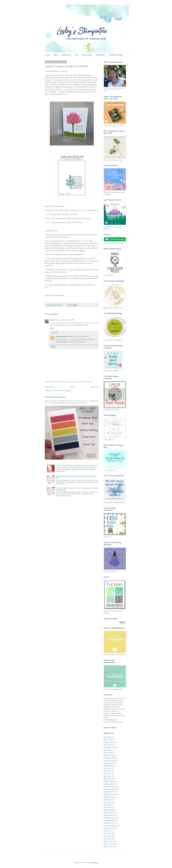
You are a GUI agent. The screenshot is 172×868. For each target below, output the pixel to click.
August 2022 (108, 797)
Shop (56, 55)
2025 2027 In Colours (55, 397)
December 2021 (109, 818)
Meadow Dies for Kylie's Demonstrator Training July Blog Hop (76, 477)
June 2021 (107, 833)
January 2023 (108, 784)
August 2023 (108, 766)
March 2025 (108, 740)
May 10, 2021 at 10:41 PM (79, 336)
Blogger (95, 863)
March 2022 (108, 810)
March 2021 (108, 841)
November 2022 (109, 789)
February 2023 (109, 781)
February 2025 (109, 742)
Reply (52, 328)
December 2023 (109, 758)
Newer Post (50, 387)
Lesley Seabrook (62, 336)
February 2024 (109, 755)
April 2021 (107, 839)
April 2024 (107, 750)
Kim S (52, 320)
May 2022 (107, 805)
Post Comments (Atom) (63, 391)
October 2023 (109, 763)
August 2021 (108, 828)
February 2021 (109, 844)
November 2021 (109, 820)
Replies (55, 333)
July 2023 (107, 768)
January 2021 (108, 846)
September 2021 (110, 826)
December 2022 (109, 787)
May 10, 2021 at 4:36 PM (65, 320)
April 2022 (107, 807)
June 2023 (107, 771)
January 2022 (108, 815)
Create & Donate (116, 55)
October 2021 (109, 823)
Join (76, 55)
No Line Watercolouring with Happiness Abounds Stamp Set (77, 465)
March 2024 (108, 753)
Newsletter (100, 55)
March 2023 (108, 779)
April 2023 (107, 776)
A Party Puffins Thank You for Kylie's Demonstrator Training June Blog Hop (77, 489)
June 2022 (107, 802)
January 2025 (108, 745)
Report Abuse (110, 727)
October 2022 (109, 792)
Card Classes (87, 55)
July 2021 (107, 831)
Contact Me (66, 55)
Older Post (94, 387)
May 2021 (107, 836)
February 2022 (109, 813)
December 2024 (109, 748)
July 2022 (107, 800)
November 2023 (109, 761)
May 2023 (107, 774)
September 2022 (110, 794)
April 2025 (107, 737)
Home (47, 55)
